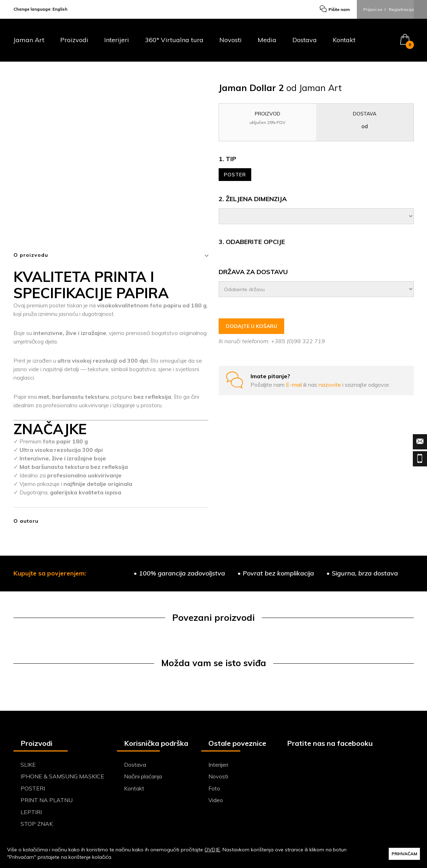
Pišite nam (334, 10)
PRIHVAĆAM (404, 853)
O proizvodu (111, 257)
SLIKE (28, 766)
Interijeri (117, 42)
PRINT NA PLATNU (47, 802)
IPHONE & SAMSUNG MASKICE (62, 778)
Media (267, 42)
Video (216, 802)
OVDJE (212, 850)
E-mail (295, 386)
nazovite (330, 386)
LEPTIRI (31, 814)
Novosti (231, 42)
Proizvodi (74, 42)
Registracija (401, 10)
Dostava (305, 42)
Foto (214, 790)
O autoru (26, 523)
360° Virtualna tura (174, 42)
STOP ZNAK (37, 826)
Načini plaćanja (143, 778)
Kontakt (344, 42)
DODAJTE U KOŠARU (251, 328)
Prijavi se (373, 10)
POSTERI (33, 790)
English (60, 10)
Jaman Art (29, 42)
